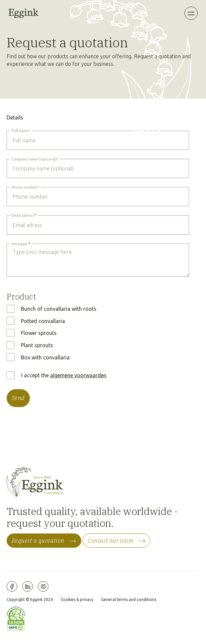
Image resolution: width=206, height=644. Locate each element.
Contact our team (110, 541)
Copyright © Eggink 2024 (30, 599)
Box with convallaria (45, 357)
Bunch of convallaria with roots (59, 309)
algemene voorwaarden (78, 375)
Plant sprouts (37, 345)
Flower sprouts (39, 333)
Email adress (24, 215)
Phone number (25, 187)
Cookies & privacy (77, 599)
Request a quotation (38, 541)
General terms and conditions (129, 599)
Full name (21, 131)
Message (21, 244)
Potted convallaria (43, 321)
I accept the (64, 375)
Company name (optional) (35, 159)
